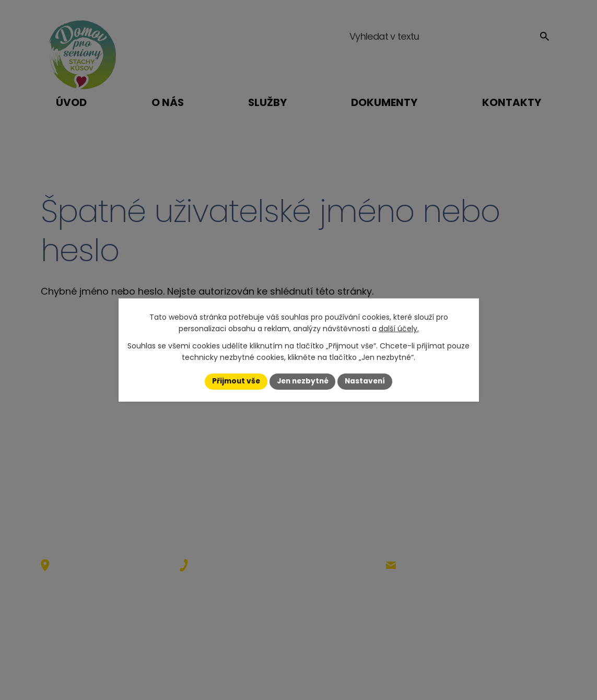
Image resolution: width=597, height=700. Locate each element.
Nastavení (368, 381)
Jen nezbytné (303, 381)
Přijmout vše (234, 381)
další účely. (399, 329)
